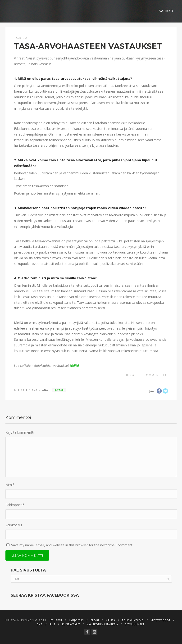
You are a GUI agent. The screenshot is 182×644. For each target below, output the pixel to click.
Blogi (132, 375)
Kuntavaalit (71, 624)
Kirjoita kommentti (20, 432)
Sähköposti (15, 505)
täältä (74, 365)
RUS (52, 624)
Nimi (10, 485)
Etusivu (56, 620)
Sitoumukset (135, 624)
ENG (40, 624)
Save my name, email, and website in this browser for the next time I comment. (72, 545)
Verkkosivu (14, 525)
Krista (111, 620)
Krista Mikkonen (20, 620)
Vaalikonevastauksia (102, 624)
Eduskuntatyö (133, 620)
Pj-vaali (59, 390)
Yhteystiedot (161, 620)
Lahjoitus (76, 620)
